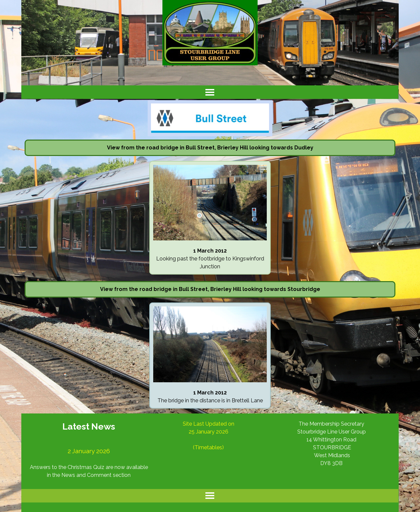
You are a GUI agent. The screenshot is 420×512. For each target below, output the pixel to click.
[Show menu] (210, 92)
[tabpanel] (210, 148)
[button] (210, 165)
